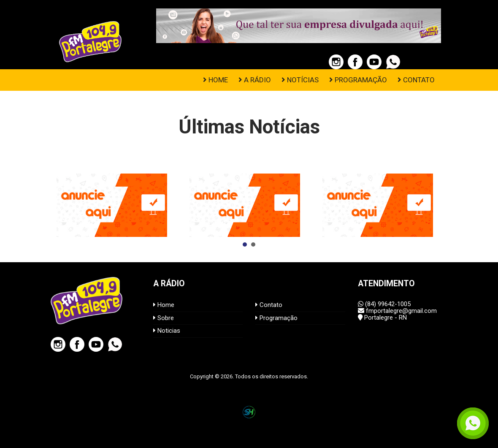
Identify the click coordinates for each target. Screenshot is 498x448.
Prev (62, 205)
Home (164, 305)
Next (436, 205)
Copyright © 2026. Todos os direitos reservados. (249, 376)
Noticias (167, 331)
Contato (269, 305)
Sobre (164, 318)
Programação (276, 318)
